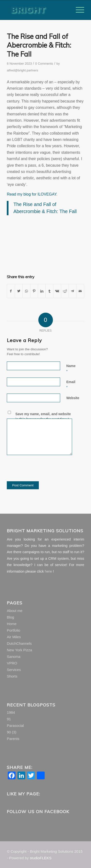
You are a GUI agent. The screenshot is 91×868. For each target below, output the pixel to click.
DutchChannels (19, 643)
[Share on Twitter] (19, 291)
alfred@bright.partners (22, 70)
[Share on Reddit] (65, 291)
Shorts (12, 676)
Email (71, 384)
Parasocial (15, 726)
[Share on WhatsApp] (26, 291)
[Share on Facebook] (11, 291)
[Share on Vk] (57, 291)
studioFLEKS (41, 858)
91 (9, 719)
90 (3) (12, 732)
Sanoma (14, 657)
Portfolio (13, 630)
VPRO (12, 663)
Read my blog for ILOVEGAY (32, 194)
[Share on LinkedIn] (42, 291)
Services (14, 670)
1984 (11, 712)
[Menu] (78, 10)
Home (12, 624)
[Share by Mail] (80, 291)
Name (71, 368)
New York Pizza (19, 650)
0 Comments (44, 64)
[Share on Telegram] (73, 291)
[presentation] (44, 472)
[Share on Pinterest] (34, 291)
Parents (13, 739)
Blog (10, 617)
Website (73, 398)
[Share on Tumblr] (49, 291)
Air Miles (14, 637)
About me (15, 611)
